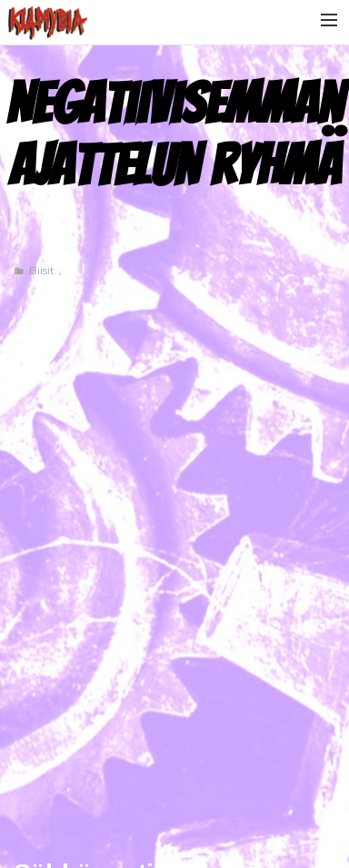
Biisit (42, 270)
